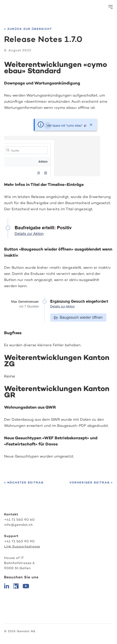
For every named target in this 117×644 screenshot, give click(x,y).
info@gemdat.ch (18, 525)
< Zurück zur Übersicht (28, 29)
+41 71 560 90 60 (19, 520)
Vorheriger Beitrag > (91, 482)
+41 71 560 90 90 (19, 541)
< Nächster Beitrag (24, 482)
